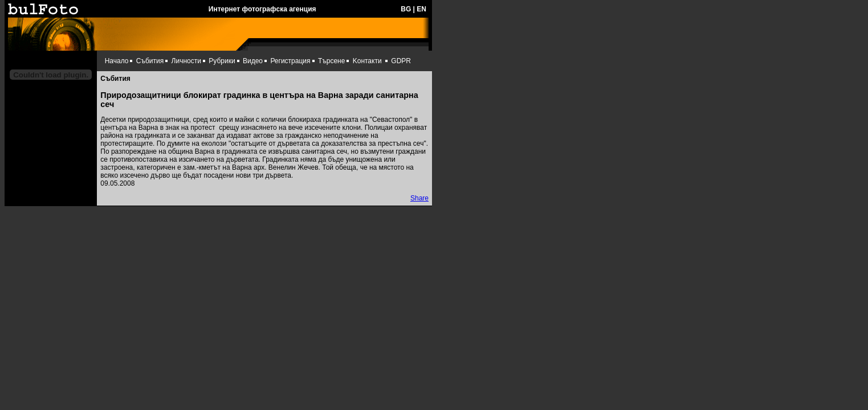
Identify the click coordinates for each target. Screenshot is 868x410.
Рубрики (222, 61)
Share (419, 198)
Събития (150, 61)
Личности (186, 61)
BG (406, 9)
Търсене (331, 61)
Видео (253, 61)
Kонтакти (367, 61)
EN (421, 9)
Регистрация (290, 61)
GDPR (401, 61)
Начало (117, 61)
